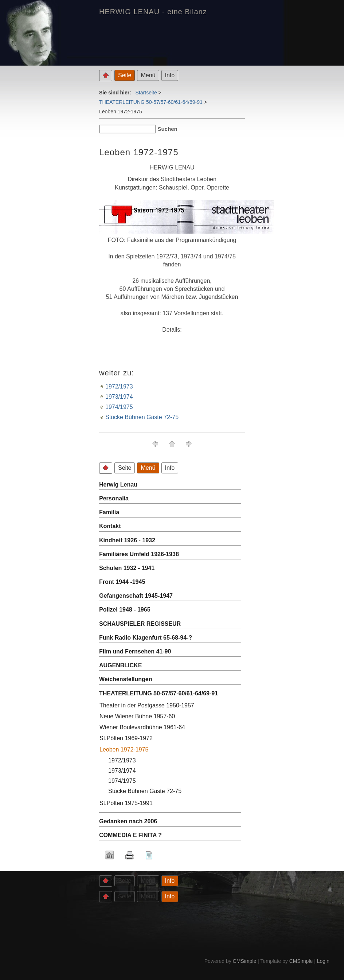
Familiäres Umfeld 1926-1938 (139, 554)
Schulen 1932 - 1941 (127, 568)
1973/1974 (119, 397)
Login (323, 961)
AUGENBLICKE (120, 665)
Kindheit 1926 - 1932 (127, 540)
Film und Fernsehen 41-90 (135, 651)
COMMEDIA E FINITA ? (130, 835)
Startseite (146, 93)
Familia (109, 512)
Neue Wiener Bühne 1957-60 (137, 716)
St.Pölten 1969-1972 (126, 738)
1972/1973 (119, 386)
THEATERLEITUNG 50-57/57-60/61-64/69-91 (151, 102)
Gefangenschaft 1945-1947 (136, 596)
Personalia (114, 498)
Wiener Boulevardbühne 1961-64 (142, 727)
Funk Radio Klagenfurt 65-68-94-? (146, 638)
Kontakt (110, 526)
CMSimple (245, 961)
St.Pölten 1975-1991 (126, 803)
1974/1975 (119, 407)
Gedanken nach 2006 (128, 821)
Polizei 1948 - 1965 (125, 610)
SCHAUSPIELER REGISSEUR (140, 624)
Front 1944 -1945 (122, 582)
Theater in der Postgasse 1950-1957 (147, 705)
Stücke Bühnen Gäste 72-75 (142, 417)
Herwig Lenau (118, 485)
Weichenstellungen (126, 679)
